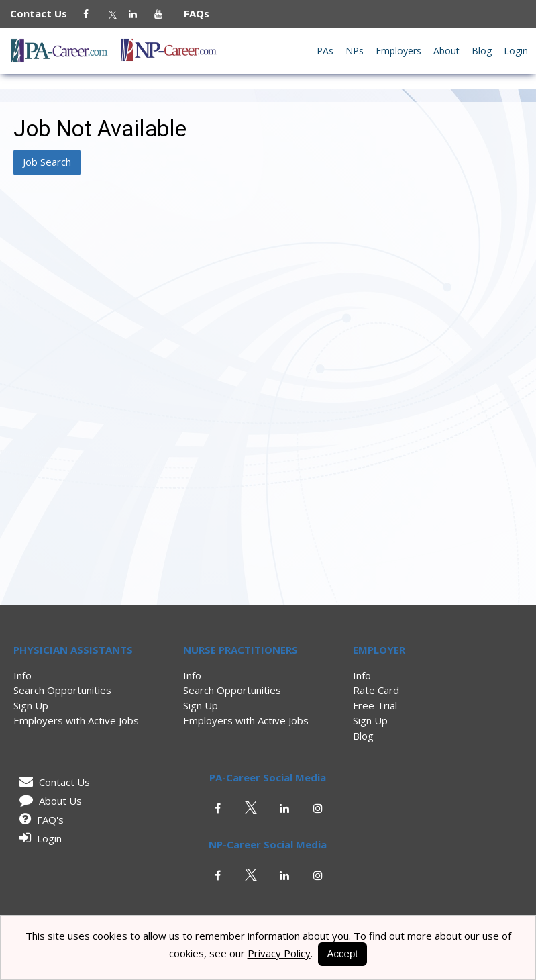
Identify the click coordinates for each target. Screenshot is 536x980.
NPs (355, 51)
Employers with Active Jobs (76, 720)
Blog (482, 51)
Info (22, 675)
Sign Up (31, 705)
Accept (343, 953)
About (446, 51)
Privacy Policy (279, 953)
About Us (48, 801)
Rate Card (376, 690)
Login (516, 51)
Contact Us (45, 13)
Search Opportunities (62, 690)
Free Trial (375, 705)
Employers (398, 51)
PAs (325, 51)
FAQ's (39, 820)
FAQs (191, 13)
